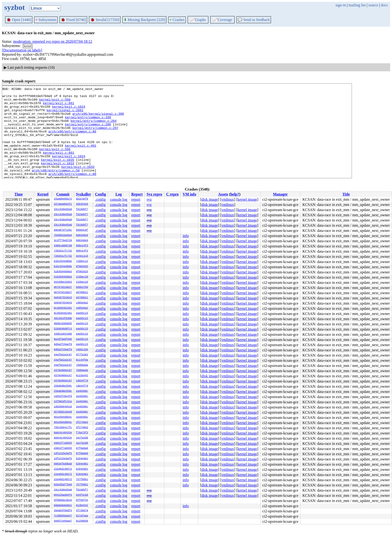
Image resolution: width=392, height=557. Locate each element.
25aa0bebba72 (63, 199)
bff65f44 (82, 500)
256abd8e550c (63, 386)
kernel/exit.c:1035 (58, 175)
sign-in (341, 5)
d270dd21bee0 (63, 412)
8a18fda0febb (63, 339)
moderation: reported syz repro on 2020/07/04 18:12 (53, 41)
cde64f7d (82, 381)
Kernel (43, 194)
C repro (172, 194)
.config (100, 199)
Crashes (177, 20)
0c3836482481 (63, 308)
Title (346, 194)
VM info (189, 194)
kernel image (247, 199)
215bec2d (82, 277)
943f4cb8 (82, 495)
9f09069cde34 (63, 500)
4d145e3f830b (63, 319)
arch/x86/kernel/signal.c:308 (98, 120)
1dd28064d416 (63, 407)
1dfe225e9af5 (63, 454)
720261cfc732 (63, 251)
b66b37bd (82, 287)
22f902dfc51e (63, 402)
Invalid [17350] (105, 20)
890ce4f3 (82, 246)
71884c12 (82, 261)
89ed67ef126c (63, 230)
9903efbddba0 (63, 464)
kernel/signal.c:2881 (65, 116)
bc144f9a (82, 360)
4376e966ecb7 (63, 370)
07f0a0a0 (82, 448)
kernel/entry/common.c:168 (88, 124)
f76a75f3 (82, 433)
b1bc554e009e (63, 261)
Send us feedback (254, 20)
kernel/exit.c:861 (59, 107)
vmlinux (228, 199)
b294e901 (82, 459)
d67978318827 (63, 287)
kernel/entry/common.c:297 (95, 137)
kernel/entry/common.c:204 (94, 128)
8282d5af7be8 (63, 485)
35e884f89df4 (63, 511)
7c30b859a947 (63, 516)
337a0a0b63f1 (63, 204)
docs (384, 5)
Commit (63, 194)
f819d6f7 (82, 209)
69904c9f (82, 230)
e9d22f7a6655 (63, 443)
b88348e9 (82, 235)
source (373, 5)
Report (137, 194)
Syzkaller (84, 194)
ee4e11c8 (82, 256)
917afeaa (82, 516)
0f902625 (82, 267)
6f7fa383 (82, 355)
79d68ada (82, 365)
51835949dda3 (63, 272)
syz (149, 199)
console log (119, 199)
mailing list (357, 5)
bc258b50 (82, 521)
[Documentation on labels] (22, 50)
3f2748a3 (82, 422)
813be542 (82, 506)
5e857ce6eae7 (63, 521)
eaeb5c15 (82, 313)
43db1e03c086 (63, 334)
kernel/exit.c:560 (55, 103)
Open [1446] (19, 20)
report (136, 199)
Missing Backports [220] (144, 20)
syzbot (15, 7)
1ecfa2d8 (82, 438)
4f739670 (82, 511)
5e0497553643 (63, 298)
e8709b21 (82, 293)
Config (101, 194)
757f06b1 (82, 480)
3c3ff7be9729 (63, 241)
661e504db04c (63, 417)
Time (19, 194)
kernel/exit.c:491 (81, 158)
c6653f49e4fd (63, 396)
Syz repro (154, 194)
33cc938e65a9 (63, 209)
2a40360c (82, 391)
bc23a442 (82, 376)
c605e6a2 (82, 303)
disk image (210, 199)
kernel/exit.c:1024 (69, 111)
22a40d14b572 (63, 469)
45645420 (82, 204)
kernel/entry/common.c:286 (88, 133)
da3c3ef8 (82, 199)
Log (119, 194)
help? (235, 194)
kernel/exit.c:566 (55, 162)
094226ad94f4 (63, 495)
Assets (223, 194)
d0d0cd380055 (63, 324)
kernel (28, 46)
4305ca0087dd (63, 246)
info (186, 236)
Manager (280, 194)
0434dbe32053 (63, 282)
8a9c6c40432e (63, 433)
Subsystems (46, 20)
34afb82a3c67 (63, 355)
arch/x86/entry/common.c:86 (72, 141)
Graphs (198, 20)
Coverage (222, 20)
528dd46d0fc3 (63, 329)
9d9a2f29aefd (63, 344)
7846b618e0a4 (63, 235)
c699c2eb (82, 350)
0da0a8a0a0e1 (63, 506)
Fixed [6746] (73, 20)
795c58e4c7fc (63, 428)
